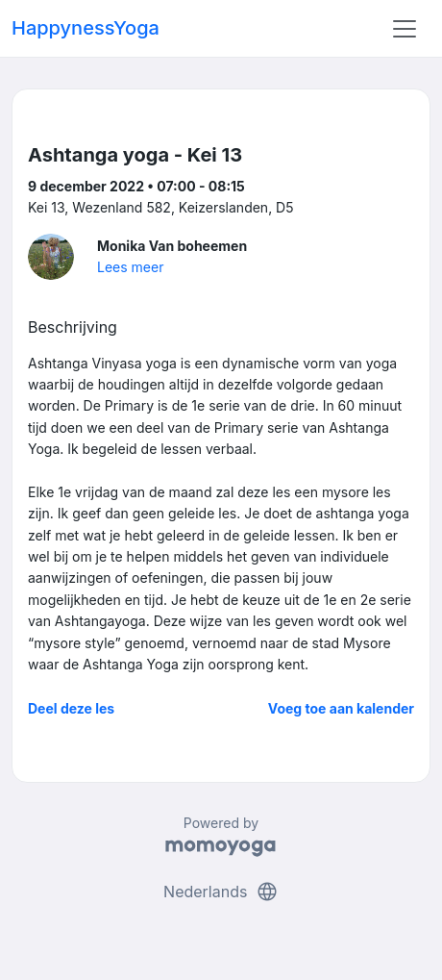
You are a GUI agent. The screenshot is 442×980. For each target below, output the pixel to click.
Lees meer (130, 267)
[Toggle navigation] (405, 29)
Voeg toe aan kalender (341, 708)
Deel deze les (71, 708)
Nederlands (221, 892)
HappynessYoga (86, 28)
